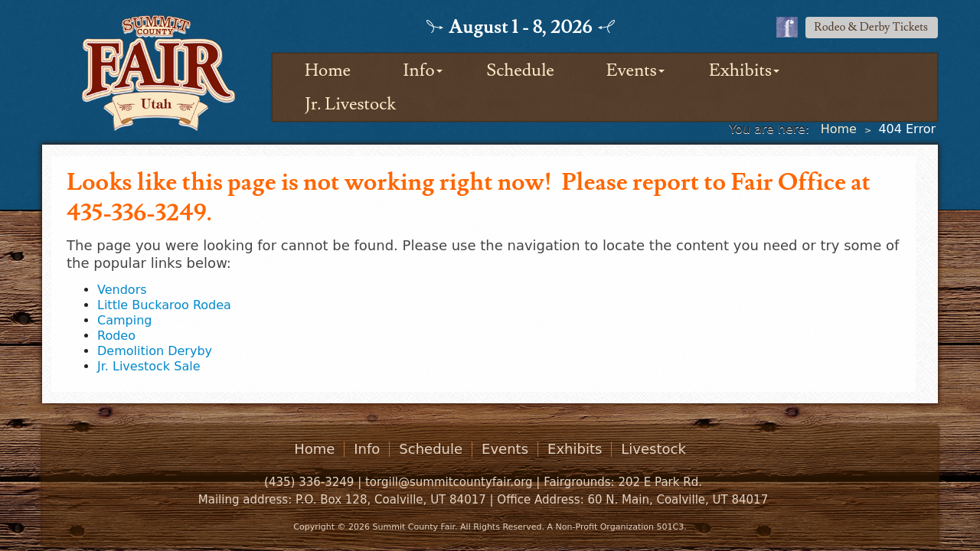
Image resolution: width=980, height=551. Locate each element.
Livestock (653, 449)
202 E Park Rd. (660, 482)
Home (328, 70)
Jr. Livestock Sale (149, 366)
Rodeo (116, 336)
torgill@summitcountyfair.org (449, 482)
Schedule (521, 70)
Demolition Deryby (155, 351)
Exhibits (740, 70)
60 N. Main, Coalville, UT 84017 (678, 500)
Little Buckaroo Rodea (164, 305)
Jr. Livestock (350, 104)
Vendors (122, 290)
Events (632, 70)
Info (418, 70)
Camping (124, 320)
